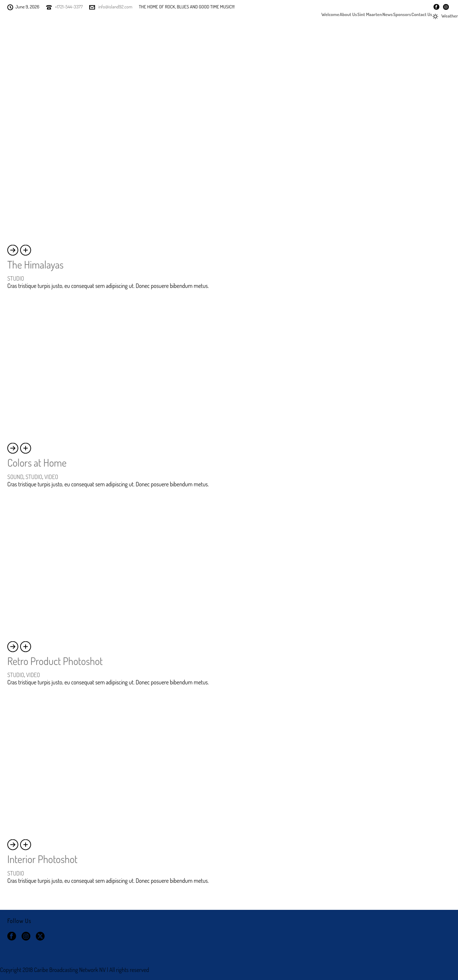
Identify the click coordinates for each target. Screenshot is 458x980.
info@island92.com (115, 7)
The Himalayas (35, 265)
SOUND (15, 477)
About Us (348, 14)
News (388, 14)
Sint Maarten (370, 14)
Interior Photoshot (42, 859)
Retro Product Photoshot (55, 661)
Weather (445, 16)
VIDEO (51, 477)
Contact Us (422, 14)
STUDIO (16, 278)
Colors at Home (37, 463)
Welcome (330, 14)
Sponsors (402, 14)
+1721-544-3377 (69, 7)
